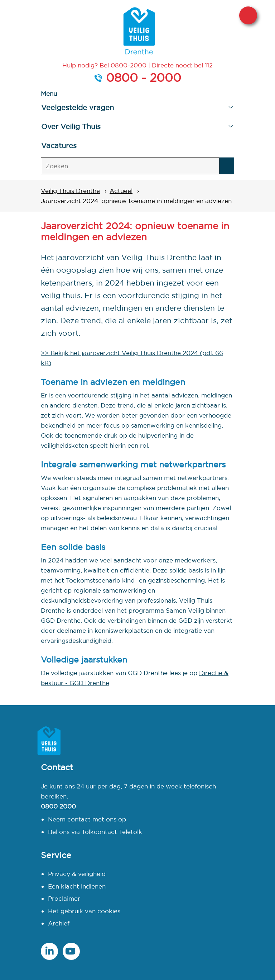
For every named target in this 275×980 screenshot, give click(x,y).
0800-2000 (129, 65)
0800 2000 (58, 806)
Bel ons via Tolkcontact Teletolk (95, 832)
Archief (59, 923)
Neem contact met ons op (87, 819)
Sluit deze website (248, 15)
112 (209, 65)
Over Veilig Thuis (71, 126)
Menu (49, 93)
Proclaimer (64, 898)
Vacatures (59, 145)
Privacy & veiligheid (77, 874)
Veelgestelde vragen (78, 107)
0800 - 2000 (144, 77)
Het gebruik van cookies (84, 911)
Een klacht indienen (77, 886)
